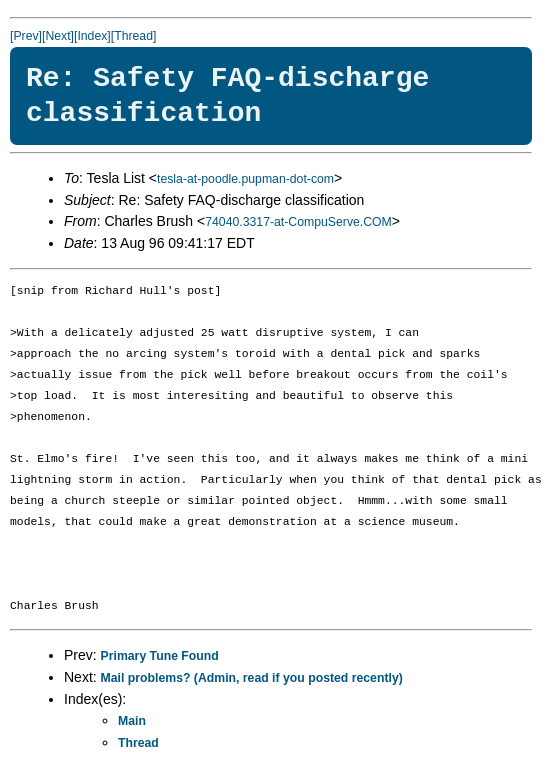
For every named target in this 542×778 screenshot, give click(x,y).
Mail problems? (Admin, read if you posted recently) (252, 678)
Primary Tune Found (160, 656)
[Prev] (26, 36)
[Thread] (134, 36)
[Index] (92, 36)
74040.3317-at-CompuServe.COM (298, 222)
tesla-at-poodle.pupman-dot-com (245, 179)
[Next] (58, 36)
